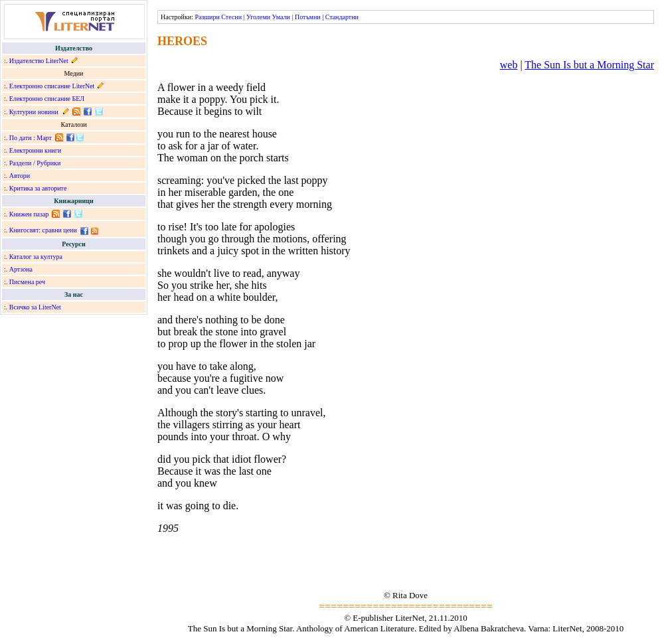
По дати (21, 138)
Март (44, 138)
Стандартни (342, 17)
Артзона (21, 269)
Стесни (231, 17)
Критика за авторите (38, 188)
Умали (281, 17)
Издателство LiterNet (39, 61)
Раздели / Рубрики (35, 163)
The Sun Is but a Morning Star (589, 65)
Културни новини (34, 112)
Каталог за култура (36, 257)
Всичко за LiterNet (35, 307)
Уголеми (258, 17)
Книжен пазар (29, 214)
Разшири (207, 17)
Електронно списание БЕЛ (47, 99)
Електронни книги (35, 150)
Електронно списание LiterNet (52, 86)
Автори (20, 176)
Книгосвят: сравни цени (43, 230)
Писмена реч (27, 282)
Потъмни (308, 17)
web (509, 65)
